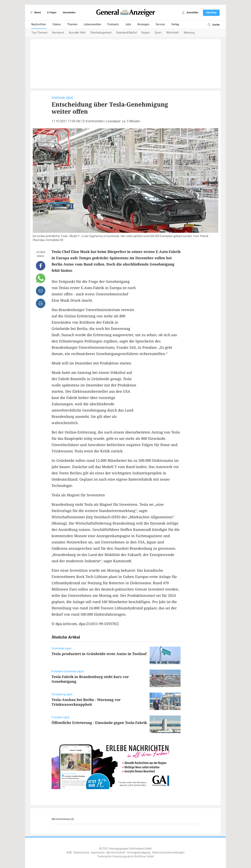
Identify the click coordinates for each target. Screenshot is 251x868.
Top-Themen (39, 33)
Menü (35, 13)
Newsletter (69, 13)
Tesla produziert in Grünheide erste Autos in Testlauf (99, 654)
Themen (72, 24)
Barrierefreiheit (116, 853)
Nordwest (58, 33)
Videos (57, 24)
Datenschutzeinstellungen (168, 853)
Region (146, 33)
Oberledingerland (101, 33)
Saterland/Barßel (126, 33)
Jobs (128, 24)
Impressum (98, 853)
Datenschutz (81, 853)
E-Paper (52, 13)
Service (160, 24)
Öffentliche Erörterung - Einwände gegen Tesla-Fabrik (99, 723)
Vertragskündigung (139, 853)
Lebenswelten (92, 24)
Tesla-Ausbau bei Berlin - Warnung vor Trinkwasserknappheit (86, 702)
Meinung (189, 33)
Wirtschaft (173, 33)
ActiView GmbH (144, 857)
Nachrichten (39, 24)
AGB (69, 853)
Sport (158, 33)
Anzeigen (143, 24)
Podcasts (113, 24)
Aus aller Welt (77, 33)
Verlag (175, 24)
